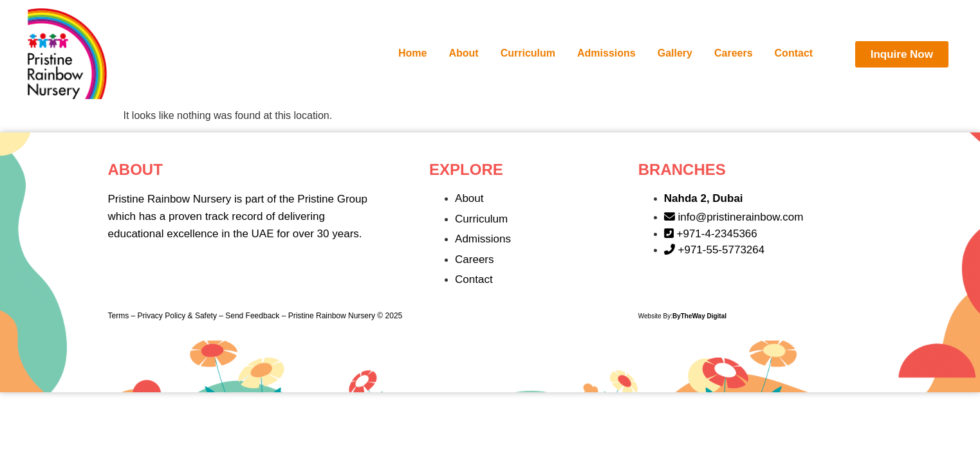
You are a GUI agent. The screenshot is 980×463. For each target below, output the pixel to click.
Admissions (606, 53)
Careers (734, 53)
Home (412, 53)
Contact (794, 53)
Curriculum (528, 53)
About (464, 53)
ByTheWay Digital (699, 316)
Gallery (675, 53)
